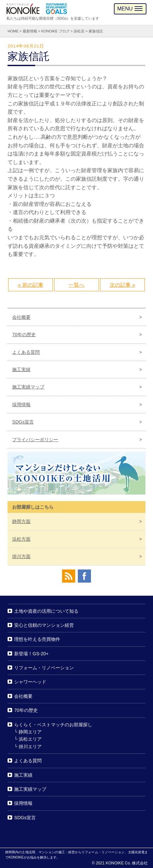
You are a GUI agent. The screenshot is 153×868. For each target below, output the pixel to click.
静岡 (21, 521)
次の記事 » (122, 285)
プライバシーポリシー (35, 440)
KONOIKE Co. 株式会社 (127, 863)
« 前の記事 (31, 285)
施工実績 (21, 370)
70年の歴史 (24, 335)
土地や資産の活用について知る (46, 611)
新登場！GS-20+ (31, 654)
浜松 (21, 539)
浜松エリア (30, 739)
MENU (130, 9)
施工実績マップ (28, 387)
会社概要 (21, 317)
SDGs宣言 (23, 422)
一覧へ (76, 285)
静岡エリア (30, 732)
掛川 (21, 556)
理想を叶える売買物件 (37, 639)
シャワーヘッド (30, 682)
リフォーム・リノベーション (44, 668)
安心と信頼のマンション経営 (44, 625)
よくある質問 (26, 352)
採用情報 (21, 405)
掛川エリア (30, 747)
